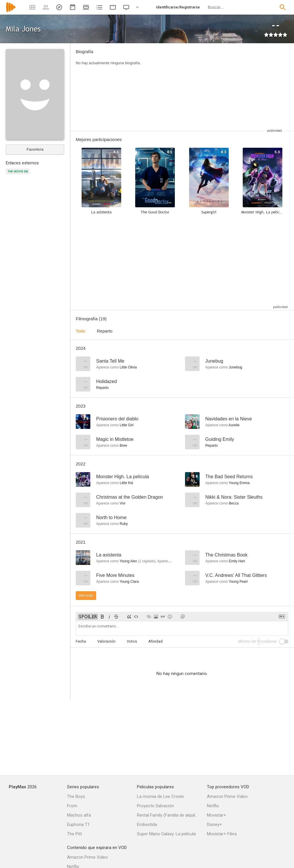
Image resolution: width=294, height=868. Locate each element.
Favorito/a (35, 149)
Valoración (106, 641)
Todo (81, 331)
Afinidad (155, 641)
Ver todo (86, 595)
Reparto (105, 331)
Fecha (81, 641)
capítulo (147, 561)
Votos (132, 641)
